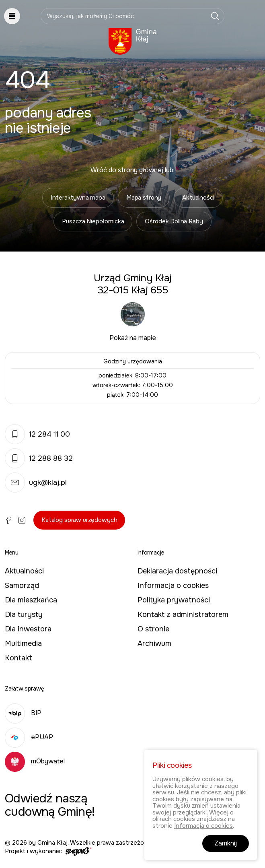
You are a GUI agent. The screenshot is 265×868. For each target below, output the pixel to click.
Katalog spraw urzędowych (79, 520)
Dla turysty (24, 614)
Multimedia (23, 643)
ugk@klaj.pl (36, 482)
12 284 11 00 (37, 434)
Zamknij (226, 843)
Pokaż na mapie (133, 338)
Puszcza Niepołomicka (93, 221)
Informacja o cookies (173, 586)
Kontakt (18, 658)
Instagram (22, 520)
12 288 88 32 (39, 458)
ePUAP (29, 737)
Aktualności (198, 198)
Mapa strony (144, 198)
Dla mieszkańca (31, 600)
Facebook (8, 520)
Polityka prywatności (174, 600)
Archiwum (154, 643)
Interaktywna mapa (78, 198)
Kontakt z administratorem (183, 614)
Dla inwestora (28, 629)
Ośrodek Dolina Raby (174, 221)
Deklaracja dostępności (177, 571)
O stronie (153, 629)
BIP (23, 713)
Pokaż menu (12, 16)
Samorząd (22, 586)
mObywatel (35, 761)
